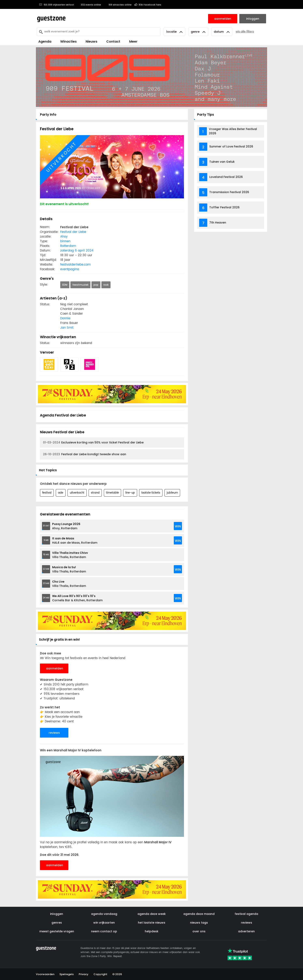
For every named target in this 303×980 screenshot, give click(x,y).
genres (57, 923)
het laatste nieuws (152, 923)
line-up (130, 493)
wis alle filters (245, 32)
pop (96, 285)
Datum (222, 32)
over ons (199, 931)
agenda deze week (152, 914)
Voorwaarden (45, 974)
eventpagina (70, 269)
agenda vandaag (104, 914)
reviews (54, 733)
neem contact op (104, 931)
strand (95, 493)
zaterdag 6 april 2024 (77, 251)
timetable (112, 493)
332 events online (89, 5)
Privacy (84, 974)
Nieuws (91, 41)
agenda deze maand (199, 914)
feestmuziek (80, 285)
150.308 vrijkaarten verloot (56, 5)
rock (106, 285)
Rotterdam (68, 246)
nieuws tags (199, 923)
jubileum (172, 493)
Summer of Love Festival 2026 (231, 146)
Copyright (100, 974)
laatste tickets (151, 493)
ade (61, 493)
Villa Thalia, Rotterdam (70, 555)
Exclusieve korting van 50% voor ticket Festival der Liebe (93, 443)
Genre (198, 32)
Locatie (174, 32)
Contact (113, 41)
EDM (65, 285)
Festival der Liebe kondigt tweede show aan (85, 454)
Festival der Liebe (73, 232)
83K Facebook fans (148, 5)
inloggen (57, 914)
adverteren (246, 931)
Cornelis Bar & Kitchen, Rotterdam (77, 598)
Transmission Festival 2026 (229, 192)
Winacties (68, 41)
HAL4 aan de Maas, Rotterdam (75, 541)
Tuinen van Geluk (222, 162)
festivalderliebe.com (75, 265)
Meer (133, 41)
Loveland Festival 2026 (226, 177)
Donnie (65, 318)
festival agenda (246, 914)
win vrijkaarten (104, 923)
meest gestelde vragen (57, 931)
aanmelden (55, 668)
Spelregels (67, 974)
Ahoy (64, 237)
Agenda (45, 41)
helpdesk (152, 931)
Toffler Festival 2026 (224, 207)
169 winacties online (118, 5)
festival (47, 493)
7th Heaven (218, 223)
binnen (65, 241)
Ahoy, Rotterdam (66, 526)
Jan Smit (67, 328)
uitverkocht (77, 493)
